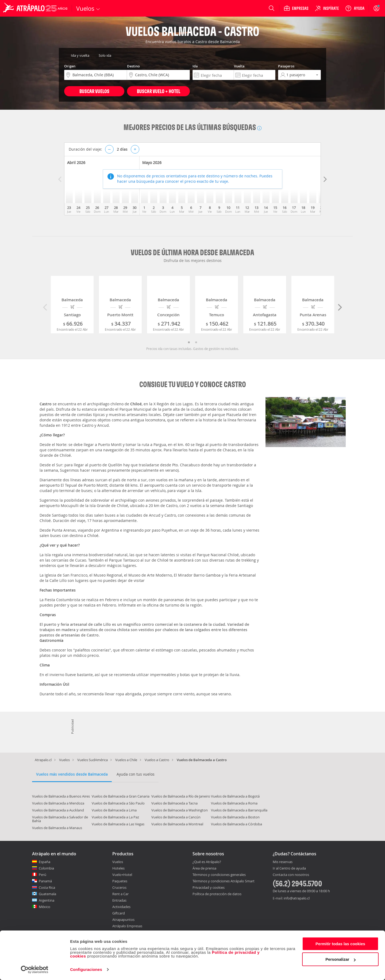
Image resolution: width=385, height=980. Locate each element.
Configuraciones (86, 969)
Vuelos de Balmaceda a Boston (235, 817)
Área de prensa (204, 868)
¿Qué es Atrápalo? (207, 862)
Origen (70, 66)
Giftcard (119, 913)
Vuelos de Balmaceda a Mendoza (58, 803)
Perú (43, 875)
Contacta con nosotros (291, 875)
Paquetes (120, 881)
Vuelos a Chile (126, 760)
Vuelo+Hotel (122, 875)
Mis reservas (283, 862)
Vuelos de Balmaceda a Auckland (58, 810)
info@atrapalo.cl (297, 898)
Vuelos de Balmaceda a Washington (180, 810)
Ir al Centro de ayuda (289, 868)
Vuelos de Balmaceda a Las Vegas (118, 824)
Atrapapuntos (123, 920)
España (45, 862)
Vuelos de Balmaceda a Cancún (176, 817)
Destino (133, 66)
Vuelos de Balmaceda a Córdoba (236, 824)
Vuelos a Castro (157, 760)
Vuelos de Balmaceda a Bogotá (235, 796)
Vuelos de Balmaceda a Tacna (174, 803)
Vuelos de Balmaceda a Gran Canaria (121, 796)
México (45, 907)
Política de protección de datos (217, 894)
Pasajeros (286, 66)
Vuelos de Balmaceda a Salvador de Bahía (60, 819)
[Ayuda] (355, 8)
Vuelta (239, 66)
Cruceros (119, 887)
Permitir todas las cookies (340, 944)
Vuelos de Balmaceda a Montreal (177, 824)
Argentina (47, 900)
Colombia (46, 868)
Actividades (121, 907)
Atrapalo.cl (43, 760)
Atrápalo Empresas (127, 926)
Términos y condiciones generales (219, 875)
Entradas (119, 900)
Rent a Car (120, 894)
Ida (195, 66)
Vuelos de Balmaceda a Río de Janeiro (181, 796)
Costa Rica (47, 887)
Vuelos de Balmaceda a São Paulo (118, 803)
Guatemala (47, 894)
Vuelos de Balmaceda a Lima (114, 810)
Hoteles (118, 868)
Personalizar (340, 959)
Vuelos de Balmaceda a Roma (234, 803)
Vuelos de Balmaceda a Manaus (57, 828)
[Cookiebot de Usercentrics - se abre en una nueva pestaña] (35, 970)
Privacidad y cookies (209, 887)
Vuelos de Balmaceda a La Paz (115, 817)
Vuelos (64, 760)
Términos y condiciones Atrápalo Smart (224, 881)
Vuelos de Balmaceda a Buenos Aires (61, 796)
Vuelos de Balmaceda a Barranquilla (239, 810)
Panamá (45, 881)
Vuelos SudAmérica (93, 760)
